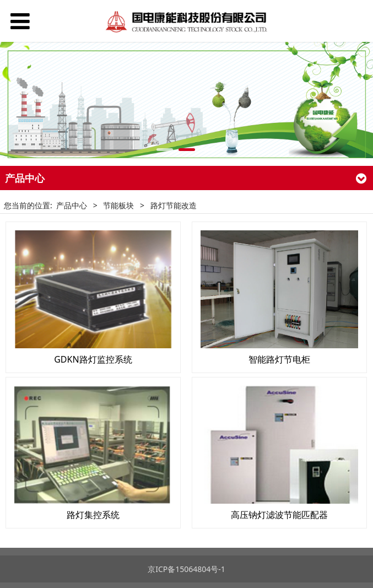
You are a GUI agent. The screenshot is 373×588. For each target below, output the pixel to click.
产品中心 (72, 205)
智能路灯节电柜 (279, 359)
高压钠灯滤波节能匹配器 (279, 515)
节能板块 (118, 205)
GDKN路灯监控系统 (93, 359)
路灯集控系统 (93, 515)
